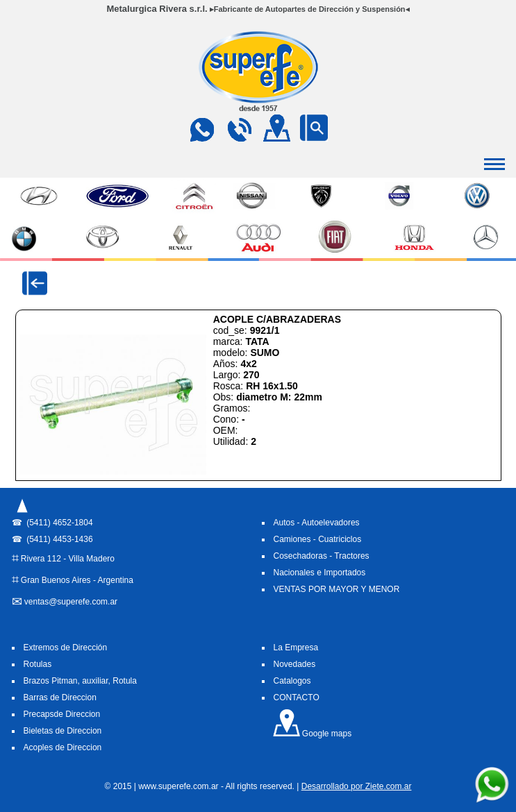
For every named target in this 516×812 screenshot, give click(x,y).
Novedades (295, 664)
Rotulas (38, 664)
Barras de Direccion (60, 697)
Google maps (312, 734)
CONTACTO (297, 697)
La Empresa (296, 648)
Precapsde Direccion (62, 714)
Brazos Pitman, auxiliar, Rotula (80, 681)
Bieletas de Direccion (63, 731)
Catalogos (292, 681)
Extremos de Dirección (66, 648)
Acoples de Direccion (63, 747)
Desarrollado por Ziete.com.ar (357, 786)
